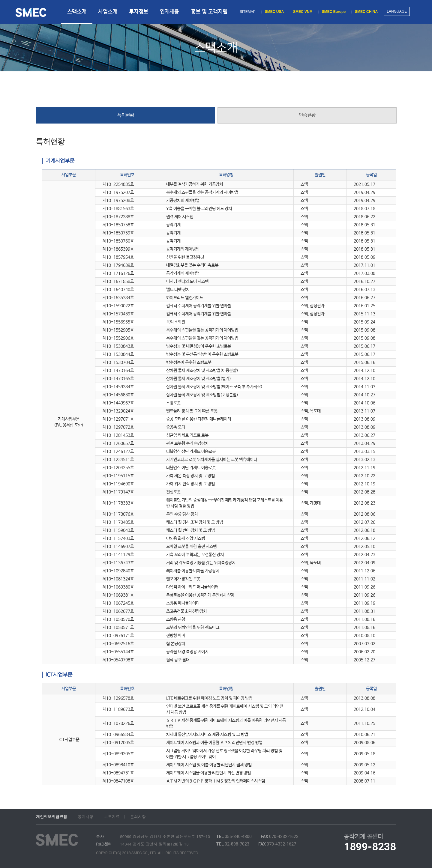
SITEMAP (248, 12)
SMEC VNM (303, 12)
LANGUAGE (397, 11)
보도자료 (112, 817)
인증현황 (307, 115)
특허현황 (126, 115)
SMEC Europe (334, 12)
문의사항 (138, 817)
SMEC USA (274, 12)
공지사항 (85, 817)
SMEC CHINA (366, 12)
